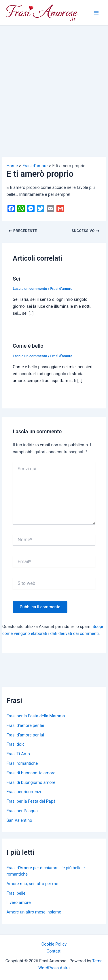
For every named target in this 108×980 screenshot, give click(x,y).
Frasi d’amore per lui (25, 735)
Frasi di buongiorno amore (31, 782)
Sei (16, 279)
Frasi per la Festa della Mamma (36, 716)
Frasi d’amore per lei (25, 725)
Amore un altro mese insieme (34, 912)
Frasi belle (16, 893)
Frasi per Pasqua (22, 811)
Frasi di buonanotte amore (31, 773)
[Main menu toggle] (96, 13)
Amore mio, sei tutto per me (32, 884)
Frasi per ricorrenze (24, 792)
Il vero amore (18, 902)
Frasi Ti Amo (18, 754)
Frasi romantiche (22, 763)
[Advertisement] (54, 83)
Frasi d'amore (61, 289)
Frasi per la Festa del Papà (31, 801)
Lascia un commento (30, 289)
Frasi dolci (16, 744)
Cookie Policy (54, 944)
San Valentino (19, 820)
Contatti (54, 951)
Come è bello (28, 346)
